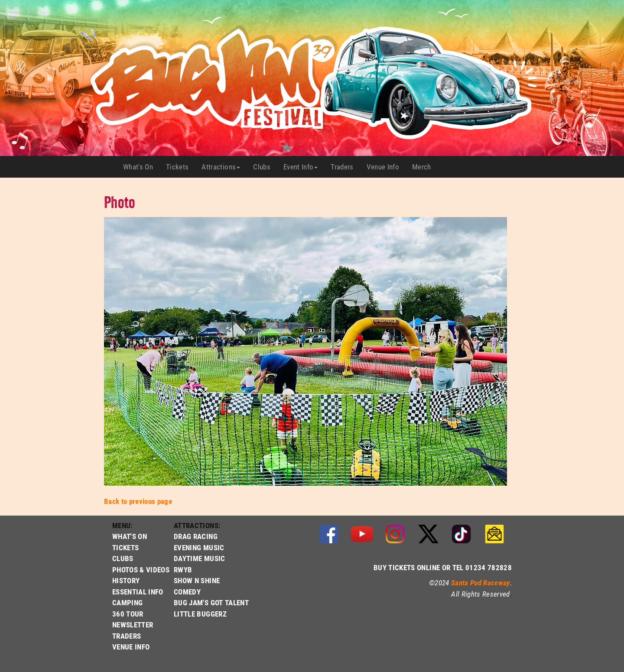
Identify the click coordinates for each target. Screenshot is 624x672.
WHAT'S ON (130, 536)
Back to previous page (138, 501)
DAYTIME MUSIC (199, 558)
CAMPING (127, 602)
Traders (345, 167)
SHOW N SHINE (197, 580)
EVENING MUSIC (199, 547)
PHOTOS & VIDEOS (141, 570)
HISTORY (126, 580)
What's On (141, 167)
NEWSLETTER (133, 625)
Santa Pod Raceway (481, 583)
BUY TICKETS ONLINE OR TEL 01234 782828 (443, 567)
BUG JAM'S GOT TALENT (211, 602)
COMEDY (187, 592)
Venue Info (386, 167)
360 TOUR (128, 614)
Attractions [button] (221, 167)
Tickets (180, 167)
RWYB (183, 570)
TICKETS (125, 547)
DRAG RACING (196, 536)
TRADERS (127, 636)
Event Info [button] (301, 167)
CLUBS (123, 558)
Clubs (265, 167)
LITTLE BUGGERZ (200, 614)
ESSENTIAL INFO (138, 592)
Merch (425, 167)
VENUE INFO (131, 647)
